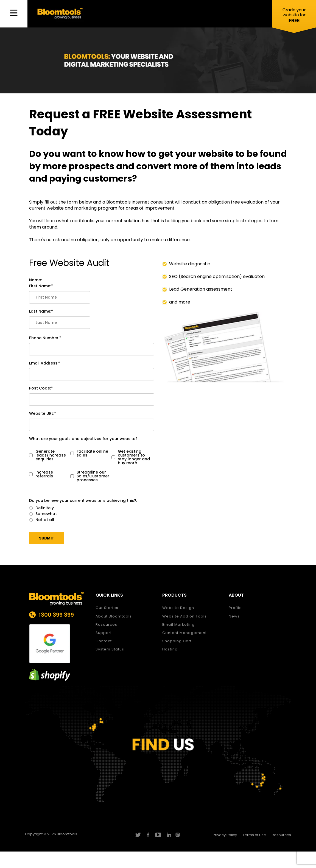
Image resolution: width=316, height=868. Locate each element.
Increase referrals (41, 474)
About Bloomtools (114, 616)
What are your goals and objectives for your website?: (84, 439)
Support (104, 633)
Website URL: (42, 414)
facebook (148, 835)
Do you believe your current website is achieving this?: (83, 501)
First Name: (40, 286)
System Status (110, 649)
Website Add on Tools (184, 616)
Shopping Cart (177, 641)
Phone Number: (44, 338)
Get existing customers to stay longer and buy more (131, 457)
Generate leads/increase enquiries (47, 455)
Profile (235, 608)
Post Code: (40, 388)
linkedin (168, 835)
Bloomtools (67, 834)
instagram (178, 835)
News (234, 616)
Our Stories (107, 608)
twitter (138, 835)
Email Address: (44, 363)
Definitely (41, 508)
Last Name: (40, 311)
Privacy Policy (225, 835)
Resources (106, 624)
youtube (158, 835)
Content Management (184, 633)
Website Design (178, 608)
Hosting (170, 649)
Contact (104, 641)
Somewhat (43, 514)
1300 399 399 (56, 615)
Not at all (42, 520)
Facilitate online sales (89, 453)
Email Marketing (178, 624)
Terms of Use (254, 835)
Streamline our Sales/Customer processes (90, 476)
